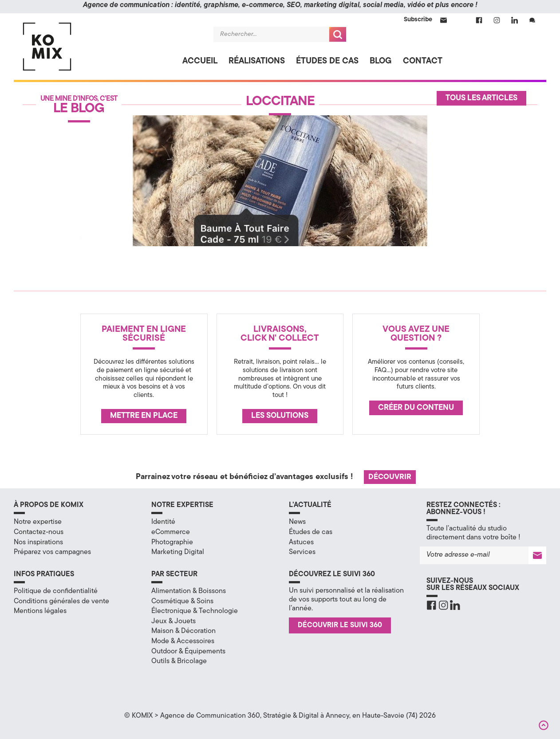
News (297, 522)
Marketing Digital (178, 552)
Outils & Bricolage (179, 661)
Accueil (200, 61)
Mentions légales (40, 611)
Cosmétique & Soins (182, 601)
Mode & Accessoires (183, 641)
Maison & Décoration (183, 631)
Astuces (301, 542)
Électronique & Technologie (195, 611)
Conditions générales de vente (61, 601)
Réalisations (257, 61)
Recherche (338, 34)
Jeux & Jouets (174, 621)
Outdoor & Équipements (188, 652)
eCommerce (171, 532)
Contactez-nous (39, 532)
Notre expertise (38, 522)
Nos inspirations (38, 542)
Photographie (172, 542)
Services (302, 552)
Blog (381, 61)
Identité (163, 522)
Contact (423, 61)
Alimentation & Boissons (189, 591)
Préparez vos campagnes (52, 552)
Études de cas (327, 61)
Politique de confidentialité (56, 591)
